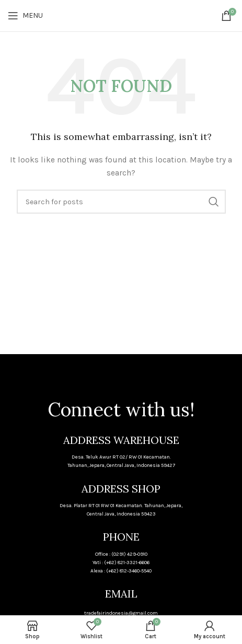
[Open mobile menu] (25, 16)
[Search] (121, 202)
